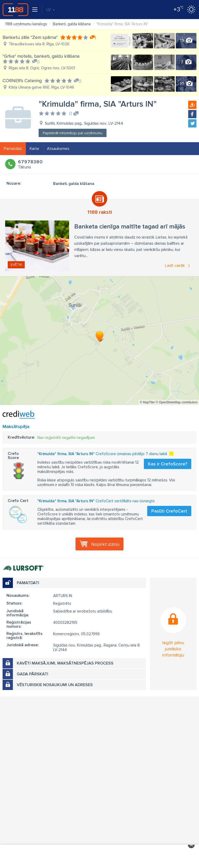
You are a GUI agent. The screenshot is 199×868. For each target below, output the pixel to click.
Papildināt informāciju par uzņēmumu (73, 133)
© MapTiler (147, 402)
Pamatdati (13, 149)
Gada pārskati (32, 674)
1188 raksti (100, 212)
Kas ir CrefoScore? (168, 464)
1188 (15, 10)
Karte (34, 149)
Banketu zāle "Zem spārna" (30, 37)
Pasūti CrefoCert (169, 511)
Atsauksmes (58, 149)
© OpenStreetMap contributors (177, 402)
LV (51, 10)
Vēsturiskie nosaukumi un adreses (55, 685)
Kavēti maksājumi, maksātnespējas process (65, 663)
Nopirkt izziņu (105, 544)
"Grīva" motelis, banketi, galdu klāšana (41, 56)
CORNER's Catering (22, 81)
